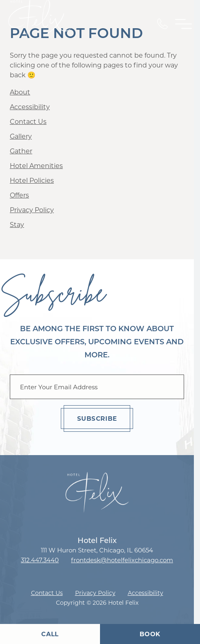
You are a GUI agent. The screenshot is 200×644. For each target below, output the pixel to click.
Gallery (21, 136)
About (20, 92)
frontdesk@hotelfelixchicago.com (122, 560)
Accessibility (30, 107)
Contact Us (28, 122)
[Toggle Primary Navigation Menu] (183, 24)
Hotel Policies (32, 181)
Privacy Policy (32, 210)
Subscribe (97, 418)
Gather (21, 151)
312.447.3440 (40, 560)
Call (50, 634)
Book (150, 634)
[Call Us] (162, 24)
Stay (17, 225)
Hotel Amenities (36, 166)
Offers (19, 195)
